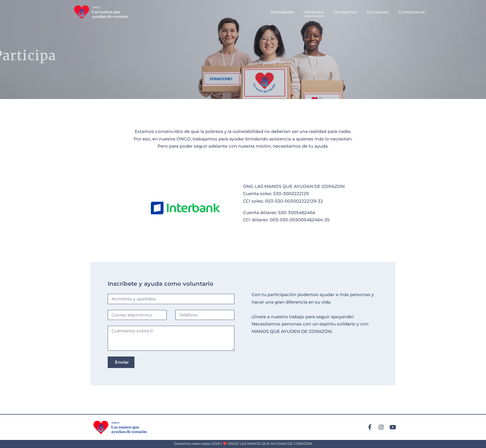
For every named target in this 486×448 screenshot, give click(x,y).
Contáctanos (433, 12)
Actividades (304, 12)
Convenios (399, 12)
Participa (335, 12)
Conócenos (366, 12)
